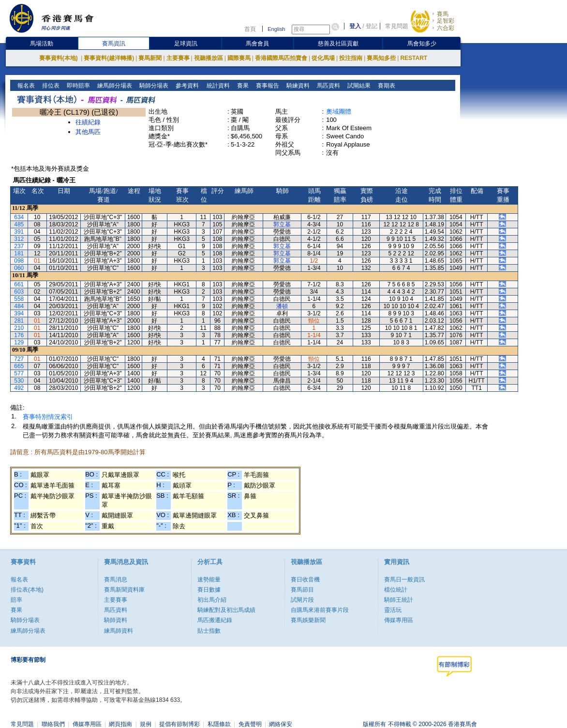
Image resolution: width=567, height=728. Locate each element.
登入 (355, 26)
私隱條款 (219, 724)
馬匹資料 (327, 86)
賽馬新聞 (150, 58)
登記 (372, 26)
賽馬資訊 (114, 44)
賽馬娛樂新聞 (308, 620)
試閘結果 (358, 86)
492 (19, 388)
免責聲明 (250, 724)
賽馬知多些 (381, 58)
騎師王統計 (399, 600)
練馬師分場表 (114, 86)
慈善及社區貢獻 (338, 44)
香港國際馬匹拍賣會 (281, 58)
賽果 (242, 86)
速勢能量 (209, 579)
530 (19, 381)
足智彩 (446, 21)
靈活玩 (393, 610)
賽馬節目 (302, 590)
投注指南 (351, 58)
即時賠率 (78, 86)
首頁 (250, 29)
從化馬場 (323, 58)
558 (19, 299)
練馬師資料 (119, 631)
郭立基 (282, 224)
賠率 (16, 600)
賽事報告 (266, 86)
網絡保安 (281, 724)
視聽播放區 (209, 58)
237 (19, 246)
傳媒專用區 (399, 620)
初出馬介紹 (212, 600)
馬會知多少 (422, 44)
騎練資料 (297, 86)
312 (19, 239)
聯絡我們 (53, 724)
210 (19, 328)
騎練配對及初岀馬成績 (226, 610)
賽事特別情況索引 (48, 417)
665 (19, 366)
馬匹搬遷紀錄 (215, 620)
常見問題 (397, 26)
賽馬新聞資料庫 (124, 590)
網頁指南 (120, 724)
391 (19, 232)
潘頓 (282, 306)
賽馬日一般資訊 (404, 579)
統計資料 (217, 86)
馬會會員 (257, 44)
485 (19, 224)
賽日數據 (209, 590)
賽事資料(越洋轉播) (109, 58)
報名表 (25, 86)
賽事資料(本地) (59, 58)
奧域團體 (339, 111)
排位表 (50, 86)
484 (19, 306)
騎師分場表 (153, 86)
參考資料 (187, 86)
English (276, 29)
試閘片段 (302, 600)
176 (19, 335)
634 (19, 217)
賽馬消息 (116, 579)
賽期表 (385, 86)
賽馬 (443, 14)
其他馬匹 (88, 132)
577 (19, 373)
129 (19, 342)
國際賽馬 (239, 58)
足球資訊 (186, 44)
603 (19, 292)
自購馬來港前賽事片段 (320, 610)
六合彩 (446, 28)
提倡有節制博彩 (179, 724)
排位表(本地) (27, 590)
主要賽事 (178, 58)
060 (19, 268)
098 (19, 261)
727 (19, 359)
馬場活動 (42, 44)
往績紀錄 (88, 122)
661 (19, 284)
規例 (146, 724)
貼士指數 (209, 631)
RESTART (414, 58)
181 (19, 253)
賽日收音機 (305, 579)
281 (19, 321)
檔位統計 (396, 590)
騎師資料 (116, 620)
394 (19, 313)
